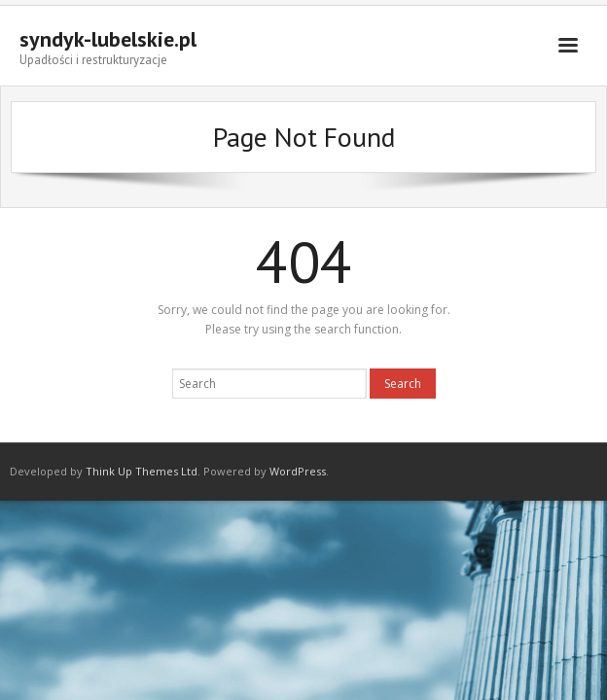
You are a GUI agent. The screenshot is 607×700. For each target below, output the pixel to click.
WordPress (298, 471)
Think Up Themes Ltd (142, 471)
